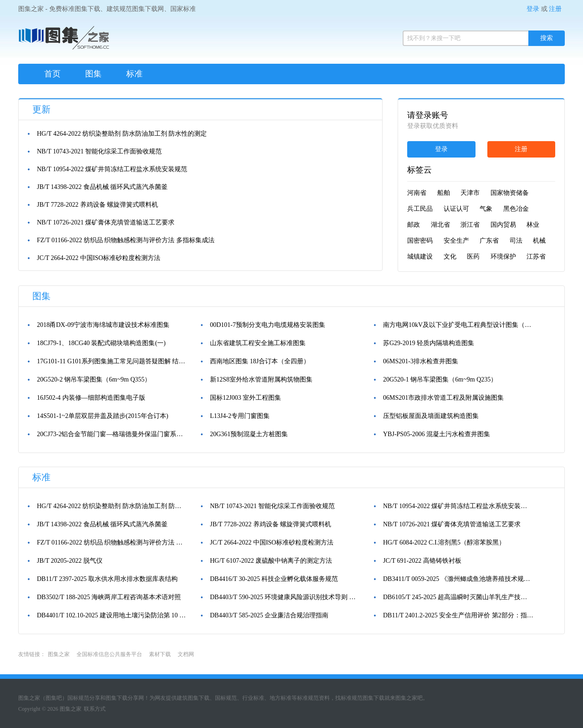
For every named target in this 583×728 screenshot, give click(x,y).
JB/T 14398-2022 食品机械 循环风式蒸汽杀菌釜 (102, 187)
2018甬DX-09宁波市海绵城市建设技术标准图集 (103, 325)
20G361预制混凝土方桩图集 (249, 434)
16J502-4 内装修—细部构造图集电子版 (91, 398)
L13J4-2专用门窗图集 (240, 416)
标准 (134, 74)
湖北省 (440, 225)
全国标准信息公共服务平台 (109, 654)
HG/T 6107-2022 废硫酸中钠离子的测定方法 (271, 561)
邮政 (414, 225)
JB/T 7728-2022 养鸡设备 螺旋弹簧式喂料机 (97, 205)
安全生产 (456, 241)
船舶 (444, 193)
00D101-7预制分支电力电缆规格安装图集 (268, 325)
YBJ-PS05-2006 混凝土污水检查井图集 (437, 434)
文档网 (186, 654)
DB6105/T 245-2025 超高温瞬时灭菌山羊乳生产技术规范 (458, 597)
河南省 (417, 193)
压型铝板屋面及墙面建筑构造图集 (431, 416)
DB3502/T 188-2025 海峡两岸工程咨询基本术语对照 (109, 597)
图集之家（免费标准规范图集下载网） (64, 41)
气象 (486, 209)
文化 (450, 257)
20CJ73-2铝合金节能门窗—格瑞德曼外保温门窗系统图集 (112, 434)
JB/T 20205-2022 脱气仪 (70, 561)
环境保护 (503, 257)
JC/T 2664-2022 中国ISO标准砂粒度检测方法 (99, 258)
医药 (473, 257)
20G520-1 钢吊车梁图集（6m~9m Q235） (440, 379)
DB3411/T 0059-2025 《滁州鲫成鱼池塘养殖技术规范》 (458, 579)
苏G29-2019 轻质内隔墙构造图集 (429, 343)
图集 (93, 74)
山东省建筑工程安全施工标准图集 (258, 343)
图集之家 (59, 654)
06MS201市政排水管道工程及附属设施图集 (443, 398)
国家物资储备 (510, 193)
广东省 (489, 241)
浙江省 (470, 225)
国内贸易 (503, 225)
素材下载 (160, 654)
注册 (555, 9)
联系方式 (95, 709)
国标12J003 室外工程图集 (245, 398)
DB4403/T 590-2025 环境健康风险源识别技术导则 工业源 (285, 597)
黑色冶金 (516, 209)
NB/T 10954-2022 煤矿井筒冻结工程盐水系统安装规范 (112, 169)
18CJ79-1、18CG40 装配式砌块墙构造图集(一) (101, 343)
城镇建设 (420, 257)
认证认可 (456, 209)
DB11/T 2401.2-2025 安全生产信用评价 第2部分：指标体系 (458, 615)
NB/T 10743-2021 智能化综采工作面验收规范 (99, 151)
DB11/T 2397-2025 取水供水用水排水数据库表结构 (107, 579)
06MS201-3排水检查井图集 (421, 361)
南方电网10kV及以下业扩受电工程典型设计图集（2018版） (458, 325)
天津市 (470, 193)
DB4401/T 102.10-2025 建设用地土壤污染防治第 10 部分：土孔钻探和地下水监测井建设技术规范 (112, 615)
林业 (533, 225)
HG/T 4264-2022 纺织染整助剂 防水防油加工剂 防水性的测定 (122, 134)
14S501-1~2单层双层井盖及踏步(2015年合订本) (102, 416)
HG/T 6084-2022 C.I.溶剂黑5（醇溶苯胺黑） (444, 542)
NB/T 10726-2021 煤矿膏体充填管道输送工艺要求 (106, 222)
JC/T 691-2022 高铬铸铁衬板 (422, 561)
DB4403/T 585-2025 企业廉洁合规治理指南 (269, 615)
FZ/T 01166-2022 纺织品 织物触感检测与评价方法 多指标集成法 (126, 240)
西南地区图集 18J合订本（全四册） (260, 361)
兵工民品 (420, 209)
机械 (539, 241)
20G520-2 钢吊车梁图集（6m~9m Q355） (94, 379)
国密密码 (420, 241)
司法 (516, 241)
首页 (52, 74)
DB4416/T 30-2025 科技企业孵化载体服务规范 (274, 579)
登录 (533, 9)
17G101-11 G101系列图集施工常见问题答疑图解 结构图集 (112, 361)
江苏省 (536, 257)
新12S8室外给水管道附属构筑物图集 (261, 379)
